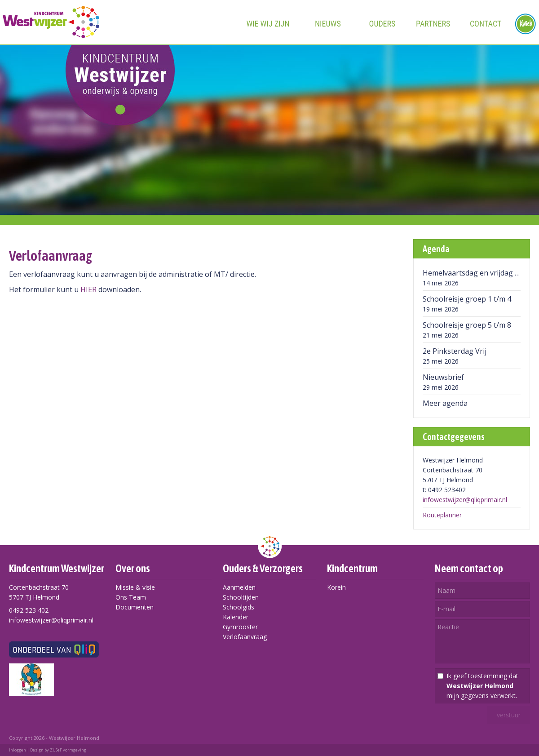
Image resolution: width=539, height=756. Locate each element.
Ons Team (131, 597)
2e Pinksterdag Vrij (455, 351)
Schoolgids (239, 607)
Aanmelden (239, 587)
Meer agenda (445, 403)
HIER (88, 289)
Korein (336, 587)
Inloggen (18, 750)
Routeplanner (442, 515)
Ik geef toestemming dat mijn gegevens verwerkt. (482, 686)
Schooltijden (241, 597)
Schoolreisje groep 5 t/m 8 (467, 325)
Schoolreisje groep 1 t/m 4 (467, 299)
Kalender (236, 617)
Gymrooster (240, 627)
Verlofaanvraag (245, 637)
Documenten (135, 607)
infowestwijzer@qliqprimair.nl (465, 500)
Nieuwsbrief (443, 377)
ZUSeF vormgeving (68, 750)
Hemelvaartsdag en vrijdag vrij (474, 273)
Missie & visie (135, 587)
